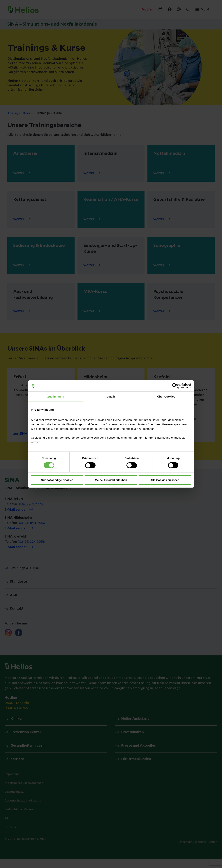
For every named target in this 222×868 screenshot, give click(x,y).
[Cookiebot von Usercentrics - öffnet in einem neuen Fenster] (175, 386)
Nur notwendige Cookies (57, 480)
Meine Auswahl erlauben (111, 480)
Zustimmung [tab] (56, 397)
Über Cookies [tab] (166, 397)
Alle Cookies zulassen (165, 480)
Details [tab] (111, 397)
